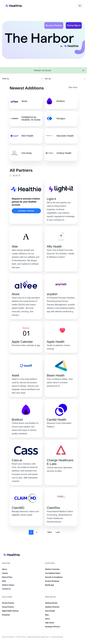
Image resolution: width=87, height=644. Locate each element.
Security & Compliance (54, 577)
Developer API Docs (53, 627)
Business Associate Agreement (38, 637)
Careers (5, 573)
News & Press (7, 577)
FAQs (4, 581)
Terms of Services (8, 637)
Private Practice (8, 603)
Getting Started (51, 603)
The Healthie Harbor (53, 573)
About (4, 569)
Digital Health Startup (10, 611)
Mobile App (50, 585)
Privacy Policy (21, 637)
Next (50, 532)
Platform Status (8, 585)
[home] (11, 6)
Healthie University (52, 607)
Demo (47, 619)
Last (58, 532)
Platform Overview (52, 569)
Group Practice (8, 607)
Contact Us (6, 589)
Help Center (50, 623)
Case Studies (50, 611)
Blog (47, 615)
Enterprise (6, 615)
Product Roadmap (52, 581)
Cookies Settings (57, 637)
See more (73, 87)
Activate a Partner (26, 211)
